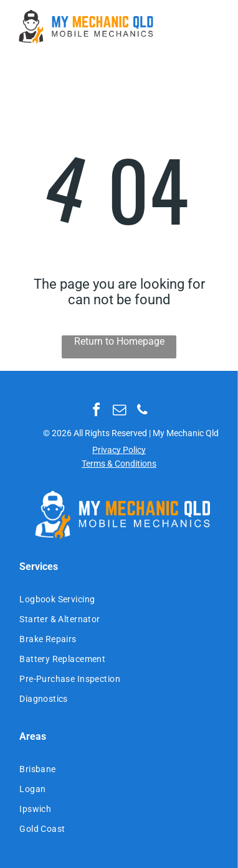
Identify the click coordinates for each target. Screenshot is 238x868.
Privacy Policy (119, 450)
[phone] (142, 412)
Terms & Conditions (119, 464)
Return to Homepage (119, 341)
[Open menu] (214, 27)
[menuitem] (74, 599)
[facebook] (96, 412)
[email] (119, 412)
